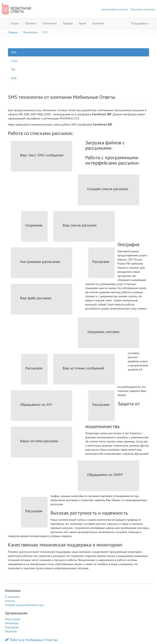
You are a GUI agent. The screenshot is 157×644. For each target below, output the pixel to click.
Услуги (15, 23)
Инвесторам (12, 619)
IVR (13, 70)
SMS (14, 52)
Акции (83, 23)
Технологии (49, 23)
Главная (13, 32)
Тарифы (68, 23)
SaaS (14, 61)
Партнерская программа (143, 9)
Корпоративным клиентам (115, 9)
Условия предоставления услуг (24, 605)
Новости (10, 601)
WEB (14, 78)
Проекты (31, 23)
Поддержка (140, 23)
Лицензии (11, 631)
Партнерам (12, 627)
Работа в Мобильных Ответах (31, 640)
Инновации (12, 623)
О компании (12, 597)
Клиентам (98, 23)
